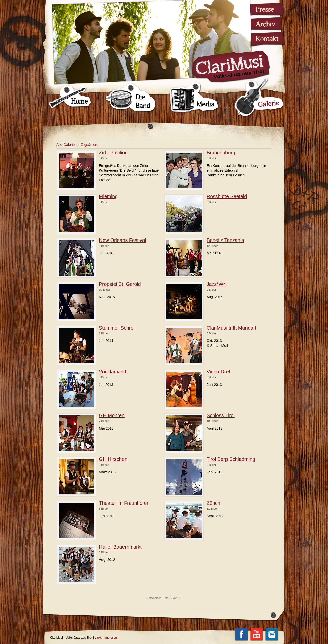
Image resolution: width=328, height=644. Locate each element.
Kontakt (264, 39)
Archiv (264, 23)
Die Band (130, 98)
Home (70, 98)
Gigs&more (90, 145)
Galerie (259, 97)
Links (98, 638)
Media (194, 98)
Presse (264, 9)
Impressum (112, 638)
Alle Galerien (67, 145)
